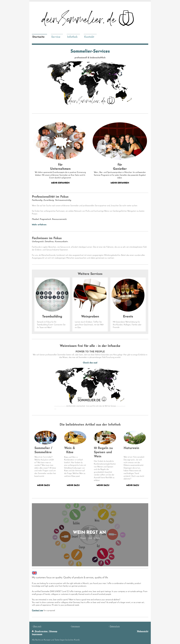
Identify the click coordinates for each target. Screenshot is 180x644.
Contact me (37, 611)
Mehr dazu (73, 485)
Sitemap (53, 632)
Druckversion (40, 632)
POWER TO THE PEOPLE (90, 352)
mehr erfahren (60, 183)
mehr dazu (43, 485)
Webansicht (143, 632)
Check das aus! (90, 363)
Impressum (37, 634)
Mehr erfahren (39, 225)
